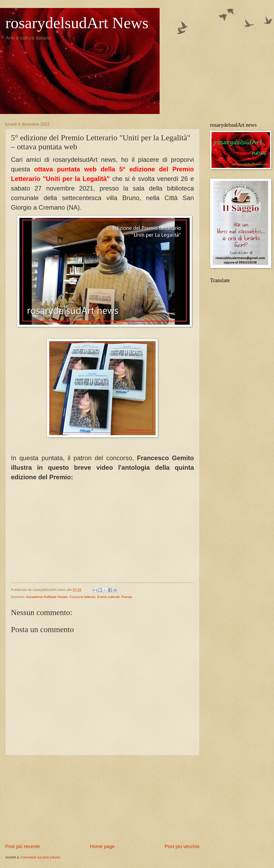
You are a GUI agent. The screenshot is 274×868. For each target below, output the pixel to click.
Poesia (126, 597)
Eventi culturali (108, 597)
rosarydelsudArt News (77, 23)
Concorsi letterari (82, 597)
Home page (102, 846)
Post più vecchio (182, 846)
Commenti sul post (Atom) (40, 857)
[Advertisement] (102, 799)
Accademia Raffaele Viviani (47, 597)
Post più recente (23, 846)
